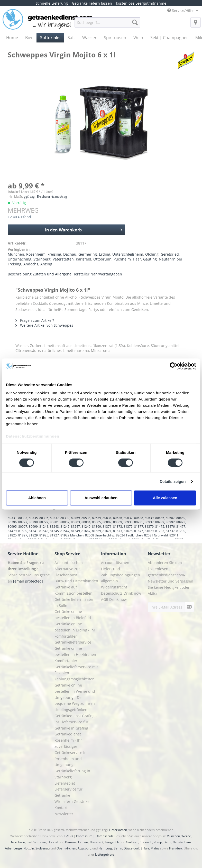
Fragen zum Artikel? (35, 320)
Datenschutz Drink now (121, 593)
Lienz (167, 842)
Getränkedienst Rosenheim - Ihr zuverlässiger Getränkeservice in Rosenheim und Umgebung (71, 749)
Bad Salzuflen (36, 842)
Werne (186, 836)
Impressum (84, 836)
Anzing (46, 264)
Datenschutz (105, 836)
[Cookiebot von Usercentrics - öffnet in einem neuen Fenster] (174, 366)
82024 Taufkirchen (129, 535)
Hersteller (81, 274)
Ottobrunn (102, 259)
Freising (54, 254)
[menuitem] (107, 25)
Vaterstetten (63, 259)
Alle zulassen (165, 498)
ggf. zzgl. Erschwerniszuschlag (45, 197)
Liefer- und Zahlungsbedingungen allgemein (121, 575)
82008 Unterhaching (100, 535)
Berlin (118, 848)
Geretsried (170, 254)
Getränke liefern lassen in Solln (75, 602)
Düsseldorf (131, 848)
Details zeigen (173, 481)
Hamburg (105, 848)
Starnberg (42, 259)
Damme (71, 842)
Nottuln (29, 848)
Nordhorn (18, 842)
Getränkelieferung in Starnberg (72, 774)
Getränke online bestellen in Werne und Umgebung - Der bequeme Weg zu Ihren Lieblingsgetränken (75, 697)
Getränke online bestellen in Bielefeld (73, 615)
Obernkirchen (66, 848)
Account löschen (69, 563)
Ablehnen (37, 498)
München (16, 254)
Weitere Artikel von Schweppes (44, 325)
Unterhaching (20, 259)
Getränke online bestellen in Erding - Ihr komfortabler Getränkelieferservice (75, 633)
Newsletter (64, 814)
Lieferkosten (118, 830)
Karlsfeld (84, 259)
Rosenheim (36, 254)
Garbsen (132, 842)
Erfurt (145, 848)
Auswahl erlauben (101, 498)
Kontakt (61, 808)
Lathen (83, 842)
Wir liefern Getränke (72, 801)
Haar (137, 259)
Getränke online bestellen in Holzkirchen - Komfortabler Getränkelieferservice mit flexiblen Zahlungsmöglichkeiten (76, 664)
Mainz (155, 848)
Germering (88, 254)
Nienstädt (96, 842)
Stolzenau (43, 848)
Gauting (150, 259)
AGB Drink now (114, 599)
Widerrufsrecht (114, 587)
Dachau (70, 254)
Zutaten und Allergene (52, 274)
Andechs (31, 264)
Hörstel (53, 842)
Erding (105, 254)
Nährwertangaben (106, 274)
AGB (70, 836)
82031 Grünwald (156, 535)
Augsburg (85, 848)
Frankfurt (176, 848)
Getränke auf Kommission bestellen (74, 590)
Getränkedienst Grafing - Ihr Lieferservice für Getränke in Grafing (76, 722)
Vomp (158, 842)
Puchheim (122, 259)
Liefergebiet (65, 783)
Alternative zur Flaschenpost (67, 572)
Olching (152, 254)
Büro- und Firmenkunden (76, 581)
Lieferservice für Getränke (68, 792)
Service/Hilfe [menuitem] (181, 10)
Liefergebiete (105, 854)
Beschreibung (20, 274)
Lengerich (112, 842)
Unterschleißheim (128, 254)
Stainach (146, 842)
